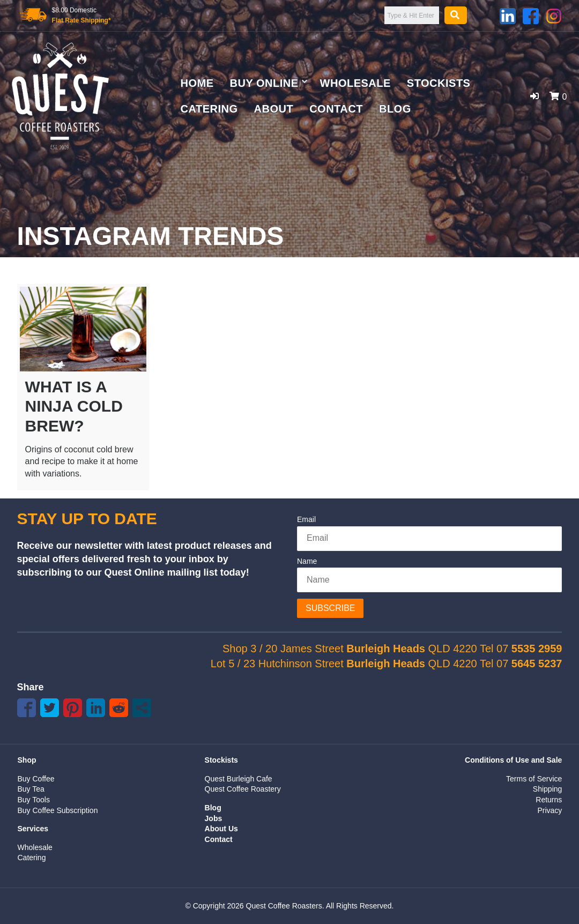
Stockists (439, 83)
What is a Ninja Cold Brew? (74, 406)
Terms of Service (534, 779)
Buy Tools (34, 800)
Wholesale (355, 83)
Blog (395, 109)
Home (197, 83)
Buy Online (264, 83)
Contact (336, 109)
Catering (209, 109)
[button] (535, 96)
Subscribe (330, 608)
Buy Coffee (36, 779)
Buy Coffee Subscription (58, 810)
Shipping (548, 789)
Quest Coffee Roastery (243, 789)
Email (306, 519)
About (274, 109)
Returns (549, 800)
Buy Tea (31, 789)
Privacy (550, 810)
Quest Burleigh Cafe (239, 779)
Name (307, 561)
